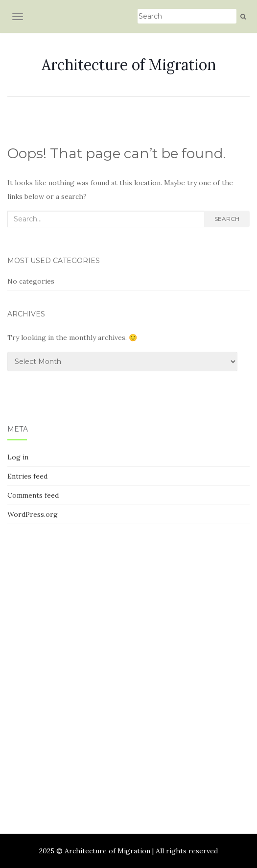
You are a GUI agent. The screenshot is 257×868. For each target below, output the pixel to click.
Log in (18, 457)
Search (227, 219)
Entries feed (27, 476)
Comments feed (33, 495)
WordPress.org (33, 514)
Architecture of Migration (129, 65)
